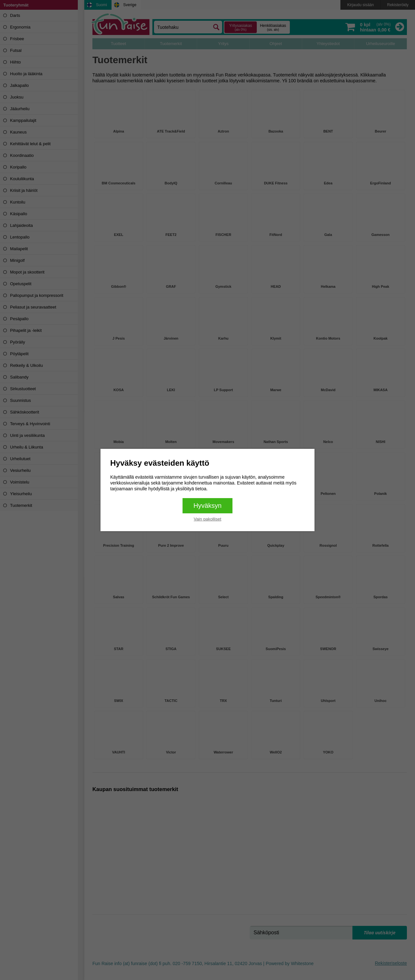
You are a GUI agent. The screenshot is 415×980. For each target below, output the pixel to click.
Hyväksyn (208, 506)
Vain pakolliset (208, 519)
